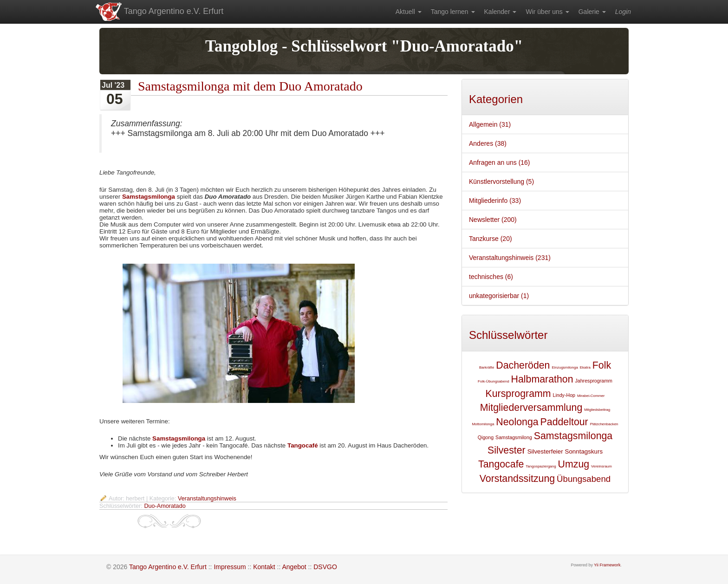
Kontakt (264, 567)
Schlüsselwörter (508, 335)
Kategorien (496, 99)
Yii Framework (607, 565)
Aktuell (409, 12)
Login (623, 12)
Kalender (500, 12)
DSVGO (325, 567)
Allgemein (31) (490, 124)
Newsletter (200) (493, 220)
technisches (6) (491, 277)
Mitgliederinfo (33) (495, 201)
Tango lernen (453, 12)
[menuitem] (409, 12)
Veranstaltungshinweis (207, 499)
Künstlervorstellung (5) (501, 182)
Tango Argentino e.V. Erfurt (159, 12)
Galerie (592, 12)
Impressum (230, 567)
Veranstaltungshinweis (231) (510, 258)
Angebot (294, 567)
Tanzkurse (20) (491, 239)
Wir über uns (547, 12)
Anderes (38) (488, 143)
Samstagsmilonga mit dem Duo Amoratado (250, 86)
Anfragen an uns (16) (500, 162)
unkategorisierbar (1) (499, 296)
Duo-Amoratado (165, 506)
